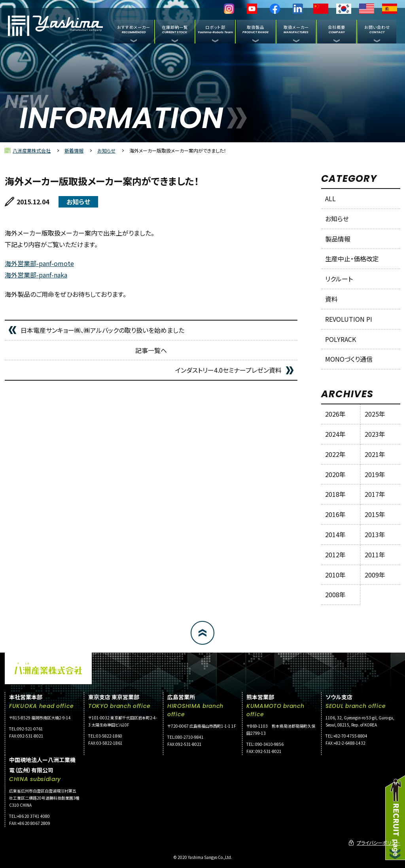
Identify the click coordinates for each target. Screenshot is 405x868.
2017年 (375, 494)
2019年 (375, 474)
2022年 (335, 454)
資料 (331, 299)
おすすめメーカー (134, 29)
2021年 (375, 454)
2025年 (375, 414)
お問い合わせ (377, 29)
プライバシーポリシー (379, 843)
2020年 (335, 474)
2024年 (335, 434)
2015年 (375, 514)
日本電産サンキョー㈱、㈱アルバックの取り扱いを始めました (102, 330)
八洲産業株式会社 (32, 150)
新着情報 (74, 150)
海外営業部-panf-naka (36, 275)
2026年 (335, 414)
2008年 (335, 594)
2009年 (375, 575)
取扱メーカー (296, 29)
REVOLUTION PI (349, 319)
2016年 (335, 514)
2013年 (375, 534)
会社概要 (337, 29)
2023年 (375, 434)
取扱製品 (255, 29)
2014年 (335, 534)
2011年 (375, 555)
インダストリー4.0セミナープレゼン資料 (228, 370)
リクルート (339, 279)
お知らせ (106, 150)
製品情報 (338, 239)
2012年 (335, 555)
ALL (330, 198)
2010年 (335, 575)
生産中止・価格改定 (352, 259)
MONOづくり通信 (349, 359)
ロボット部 (215, 29)
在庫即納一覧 (175, 29)
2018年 (335, 494)
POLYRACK (341, 339)
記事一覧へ (151, 350)
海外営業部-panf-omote (39, 263)
